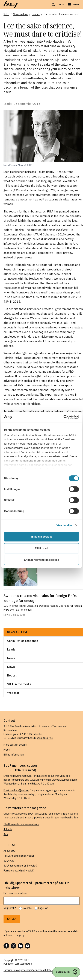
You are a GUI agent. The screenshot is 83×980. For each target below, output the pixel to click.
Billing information (14, 755)
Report (12, 675)
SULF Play (9, 861)
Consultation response (23, 641)
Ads (6, 834)
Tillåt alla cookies (41, 537)
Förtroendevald (12, 871)
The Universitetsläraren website (21, 824)
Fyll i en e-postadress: (16, 893)
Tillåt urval (42, 548)
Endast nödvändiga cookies (41, 560)
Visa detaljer (64, 525)
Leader (12, 649)
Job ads (8, 829)
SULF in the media (19, 684)
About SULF (10, 851)
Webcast (13, 693)
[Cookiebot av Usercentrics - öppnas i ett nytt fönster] (63, 417)
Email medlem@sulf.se (16, 790)
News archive (17, 632)
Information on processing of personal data (28, 970)
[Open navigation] (73, 5)
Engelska (43, 908)
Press (7, 750)
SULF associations (14, 866)
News (11, 658)
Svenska (27, 908)
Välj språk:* (10, 908)
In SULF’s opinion (13, 856)
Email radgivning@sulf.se (17, 776)
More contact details (15, 745)
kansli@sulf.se (45, 738)
